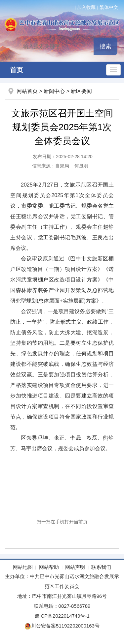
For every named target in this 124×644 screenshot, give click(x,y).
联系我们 (101, 567)
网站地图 (23, 567)
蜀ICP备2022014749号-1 (62, 616)
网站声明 (75, 567)
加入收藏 (86, 7)
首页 (17, 70)
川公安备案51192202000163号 (62, 626)
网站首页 (27, 91)
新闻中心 (54, 91)
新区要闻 (81, 91)
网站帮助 (49, 567)
